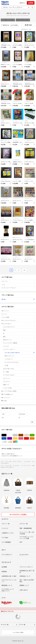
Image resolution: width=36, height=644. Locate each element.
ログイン (22, 3)
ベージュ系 (29, 435)
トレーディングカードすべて (20, 353)
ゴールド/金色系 (12, 442)
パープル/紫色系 (12, 438)
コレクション (19, 378)
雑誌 (19, 337)
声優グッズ (19, 385)
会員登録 (31, 3)
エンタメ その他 (19, 388)
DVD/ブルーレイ (19, 340)
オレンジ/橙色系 (34, 438)
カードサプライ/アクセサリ (20, 362)
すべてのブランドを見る (18, 515)
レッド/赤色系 (29, 438)
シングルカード (4, 43)
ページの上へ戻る (18, 632)
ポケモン (18, 299)
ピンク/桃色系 (23, 438)
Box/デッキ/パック (28, 43)
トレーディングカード (23, 20)
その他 (2, 121)
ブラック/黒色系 (6, 435)
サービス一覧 (5, 625)
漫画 (19, 330)
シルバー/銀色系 (6, 442)
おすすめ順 (15, 25)
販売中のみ (5, 25)
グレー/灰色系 (18, 435)
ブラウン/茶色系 (23, 435)
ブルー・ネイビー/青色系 (6, 438)
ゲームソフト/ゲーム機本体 (19, 343)
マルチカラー (18, 442)
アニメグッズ (19, 381)
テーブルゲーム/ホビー (19, 375)
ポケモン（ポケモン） (8, 20)
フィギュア (19, 346)
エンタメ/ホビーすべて (19, 327)
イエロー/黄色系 (18, 438)
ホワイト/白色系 (12, 435)
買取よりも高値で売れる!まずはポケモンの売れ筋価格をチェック (18, 455)
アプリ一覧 (22, 625)
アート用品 (19, 372)
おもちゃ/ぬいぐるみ (19, 369)
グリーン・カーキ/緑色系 (34, 435)
